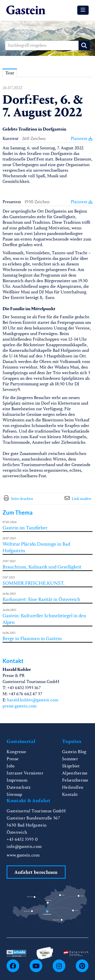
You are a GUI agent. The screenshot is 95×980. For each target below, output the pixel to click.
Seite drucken (22, 499)
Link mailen (81, 499)
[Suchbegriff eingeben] (48, 45)
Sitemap (14, 794)
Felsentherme (75, 780)
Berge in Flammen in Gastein (32, 638)
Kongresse (16, 752)
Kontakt (70, 794)
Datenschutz (19, 787)
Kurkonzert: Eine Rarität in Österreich (41, 599)
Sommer (70, 759)
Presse (13, 759)
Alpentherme (75, 773)
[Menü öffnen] (83, 10)
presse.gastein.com (20, 706)
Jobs (11, 766)
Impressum (17, 780)
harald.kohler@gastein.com (33, 700)
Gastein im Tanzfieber (25, 528)
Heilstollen (73, 787)
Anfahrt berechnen (36, 872)
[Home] (26, 10)
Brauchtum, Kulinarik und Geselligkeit (42, 567)
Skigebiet (71, 766)
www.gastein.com (23, 855)
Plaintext (82, 139)
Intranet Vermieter (25, 773)
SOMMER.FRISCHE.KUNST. (34, 583)
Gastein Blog (74, 752)
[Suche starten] (84, 45)
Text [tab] (10, 73)
